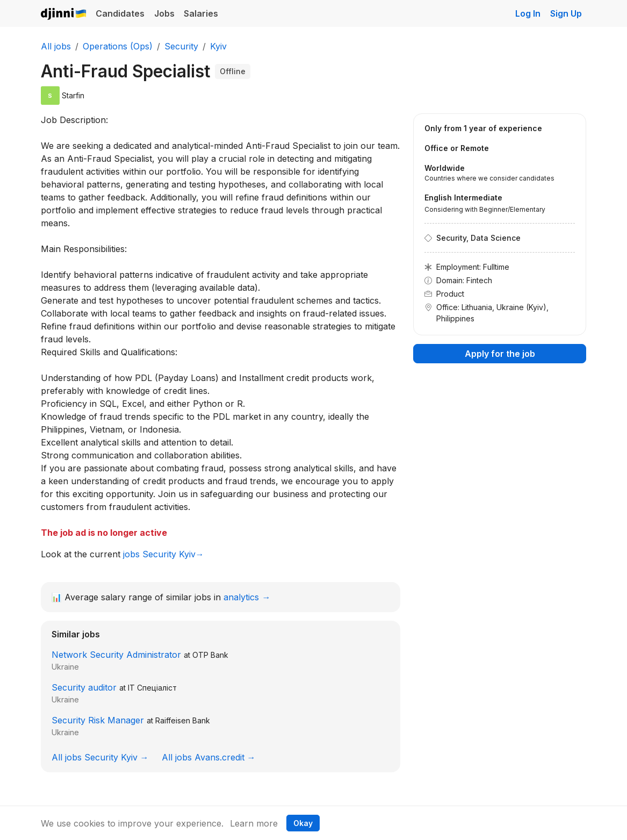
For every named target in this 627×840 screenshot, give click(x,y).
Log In (528, 13)
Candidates (120, 13)
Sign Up (566, 13)
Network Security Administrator (116, 655)
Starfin (73, 95)
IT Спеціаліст (152, 688)
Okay (303, 823)
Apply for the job (500, 354)
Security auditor (84, 687)
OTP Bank (210, 655)
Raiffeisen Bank (183, 720)
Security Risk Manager (98, 720)
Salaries (201, 13)
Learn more (254, 823)
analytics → (247, 597)
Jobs (164, 13)
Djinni (64, 14)
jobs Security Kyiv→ (164, 554)
